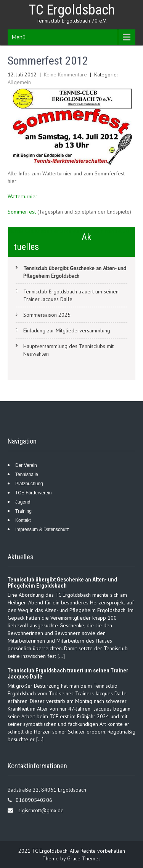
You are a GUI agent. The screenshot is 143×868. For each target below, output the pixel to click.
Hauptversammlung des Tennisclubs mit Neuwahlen (68, 350)
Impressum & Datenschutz (42, 530)
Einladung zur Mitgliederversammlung (67, 330)
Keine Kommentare (65, 74)
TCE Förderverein (33, 493)
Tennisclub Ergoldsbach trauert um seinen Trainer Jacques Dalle (71, 295)
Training (23, 511)
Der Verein (26, 465)
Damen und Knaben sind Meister (45, 231)
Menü (18, 37)
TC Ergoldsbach (72, 10)
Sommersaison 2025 (47, 315)
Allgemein (19, 82)
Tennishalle (27, 474)
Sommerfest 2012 (114, 231)
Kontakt (23, 520)
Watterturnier (22, 196)
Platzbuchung (29, 484)
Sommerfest (22, 212)
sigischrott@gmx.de (41, 810)
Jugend (23, 502)
